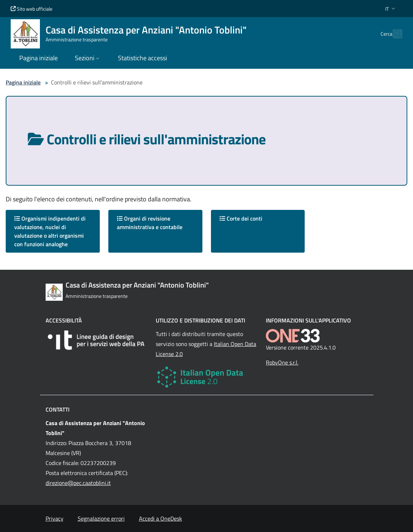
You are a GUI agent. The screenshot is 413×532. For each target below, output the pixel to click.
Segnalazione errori (101, 518)
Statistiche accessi (143, 58)
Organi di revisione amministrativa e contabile (150, 223)
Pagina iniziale (23, 82)
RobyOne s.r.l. (282, 362)
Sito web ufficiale (32, 9)
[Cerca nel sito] (394, 34)
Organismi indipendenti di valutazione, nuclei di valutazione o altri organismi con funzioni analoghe (50, 231)
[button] (391, 9)
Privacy (55, 518)
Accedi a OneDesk (161, 518)
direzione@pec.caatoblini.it (78, 483)
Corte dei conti (241, 218)
